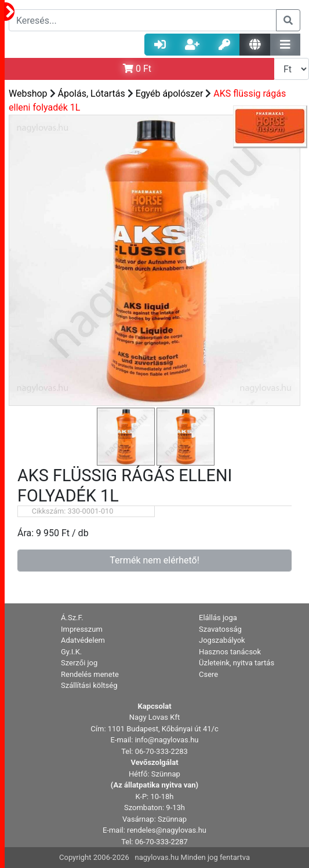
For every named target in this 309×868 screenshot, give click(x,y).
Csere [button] (208, 674)
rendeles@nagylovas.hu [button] (167, 830)
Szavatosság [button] (220, 629)
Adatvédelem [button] (83, 640)
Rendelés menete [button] (90, 674)
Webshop (28, 94)
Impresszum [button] (82, 629)
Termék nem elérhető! (154, 560)
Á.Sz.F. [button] (72, 618)
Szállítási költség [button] (89, 685)
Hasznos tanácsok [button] (230, 652)
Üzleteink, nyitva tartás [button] (237, 663)
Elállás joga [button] (218, 618)
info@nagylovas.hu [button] (167, 740)
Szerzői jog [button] (79, 663)
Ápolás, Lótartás (92, 94)
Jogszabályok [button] (222, 640)
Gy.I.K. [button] (71, 652)
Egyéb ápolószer (170, 94)
